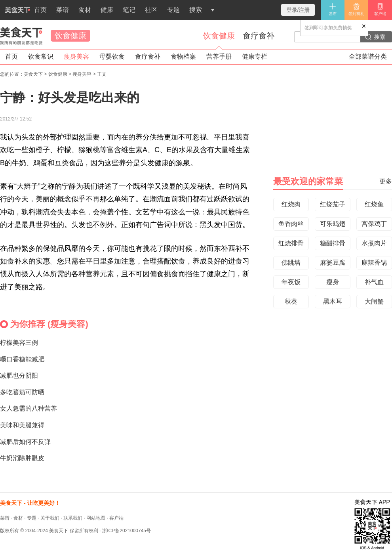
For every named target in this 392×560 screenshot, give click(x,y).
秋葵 (291, 301)
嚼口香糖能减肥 (22, 359)
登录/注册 (298, 10)
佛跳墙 (291, 263)
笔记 (129, 10)
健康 (107, 10)
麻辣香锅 (374, 263)
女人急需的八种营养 (29, 408)
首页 (23, 13)
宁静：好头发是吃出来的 (70, 97)
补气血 (374, 282)
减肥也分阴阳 (19, 376)
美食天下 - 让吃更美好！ (30, 503)
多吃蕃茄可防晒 (22, 392)
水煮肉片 (374, 243)
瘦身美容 (76, 56)
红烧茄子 (333, 204)
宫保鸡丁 (374, 224)
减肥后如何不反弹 (25, 442)
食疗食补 (259, 36)
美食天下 (21, 36)
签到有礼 (356, 9)
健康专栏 (255, 56)
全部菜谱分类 (368, 56)
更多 (386, 181)
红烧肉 (291, 204)
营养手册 (219, 56)
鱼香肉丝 (291, 224)
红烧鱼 (374, 204)
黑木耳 (333, 301)
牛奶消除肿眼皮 (22, 458)
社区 (151, 10)
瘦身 (333, 282)
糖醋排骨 (333, 243)
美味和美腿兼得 (22, 425)
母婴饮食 (112, 56)
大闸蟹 (374, 301)
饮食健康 (70, 36)
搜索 (196, 10)
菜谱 (63, 10)
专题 (173, 10)
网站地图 (96, 518)
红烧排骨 (291, 243)
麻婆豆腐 (333, 263)
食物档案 (183, 56)
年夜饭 (291, 282)
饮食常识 (41, 56)
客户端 (380, 9)
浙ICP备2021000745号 (127, 531)
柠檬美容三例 (19, 343)
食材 (85, 10)
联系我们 (73, 518)
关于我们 (50, 518)
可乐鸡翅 (333, 224)
